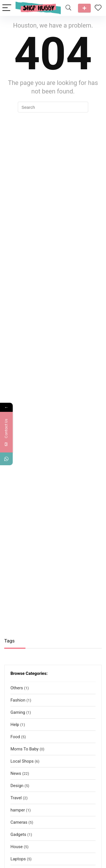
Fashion (18, 700)
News (16, 773)
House (17, 847)
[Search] (68, 8)
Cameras (19, 822)
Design (17, 786)
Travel (16, 798)
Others (17, 688)
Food (15, 737)
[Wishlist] (98, 8)
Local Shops (22, 761)
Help (15, 725)
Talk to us (84, 8)
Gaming (18, 712)
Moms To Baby (24, 749)
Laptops (18, 859)
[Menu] (7, 8)
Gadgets (18, 834)
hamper (18, 810)
